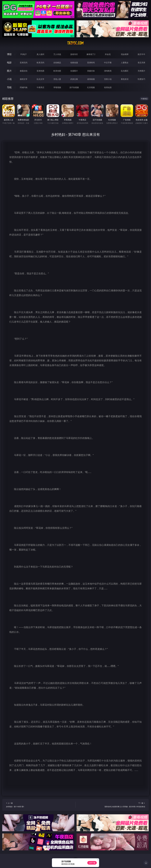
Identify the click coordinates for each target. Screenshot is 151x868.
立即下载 (92, 863)
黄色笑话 (125, 79)
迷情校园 (91, 79)
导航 (9, 87)
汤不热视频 (74, 87)
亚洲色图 (40, 71)
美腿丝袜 (91, 71)
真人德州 (40, 54)
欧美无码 (40, 63)
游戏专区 (74, 54)
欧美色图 (57, 71)
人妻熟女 (125, 63)
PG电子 (24, 54)
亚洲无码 (24, 63)
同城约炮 (24, 87)
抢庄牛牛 (141, 54)
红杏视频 (91, 87)
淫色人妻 (57, 79)
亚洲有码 (91, 63)
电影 (9, 62)
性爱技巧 (141, 79)
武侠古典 (74, 79)
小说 (9, 79)
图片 (9, 71)
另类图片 (141, 71)
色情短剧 (108, 87)
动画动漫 (74, 63)
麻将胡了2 (91, 54)
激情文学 (24, 79)
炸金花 (108, 54)
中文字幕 (108, 63)
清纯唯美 (108, 71)
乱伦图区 (125, 71)
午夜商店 (40, 87)
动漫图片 (74, 71)
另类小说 (108, 79)
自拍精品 (57, 63)
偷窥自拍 (24, 71)
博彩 (9, 54)
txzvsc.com (75, 43)
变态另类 (141, 63)
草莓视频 (57, 87)
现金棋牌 (125, 54)
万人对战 (57, 54)
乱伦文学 (40, 79)
